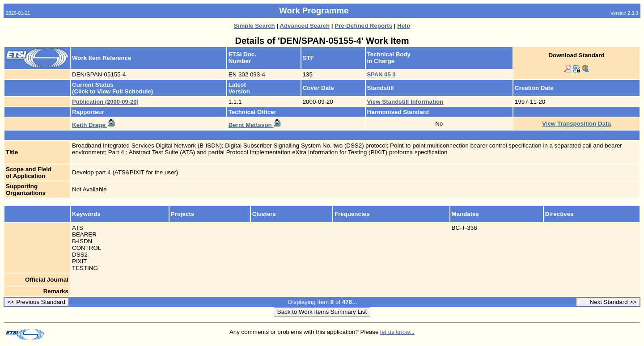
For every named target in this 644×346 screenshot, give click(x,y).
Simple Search (254, 26)
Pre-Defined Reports (363, 26)
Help (404, 26)
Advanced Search (305, 26)
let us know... (397, 332)
